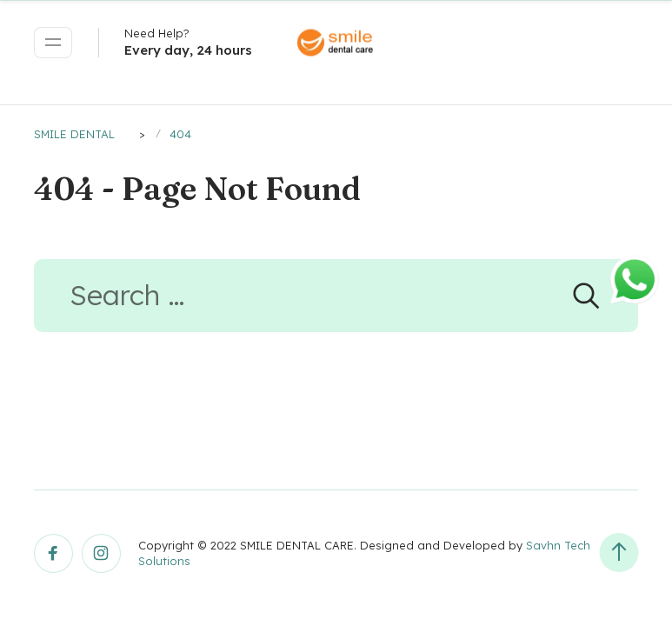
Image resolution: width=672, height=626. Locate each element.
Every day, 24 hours (188, 50)
